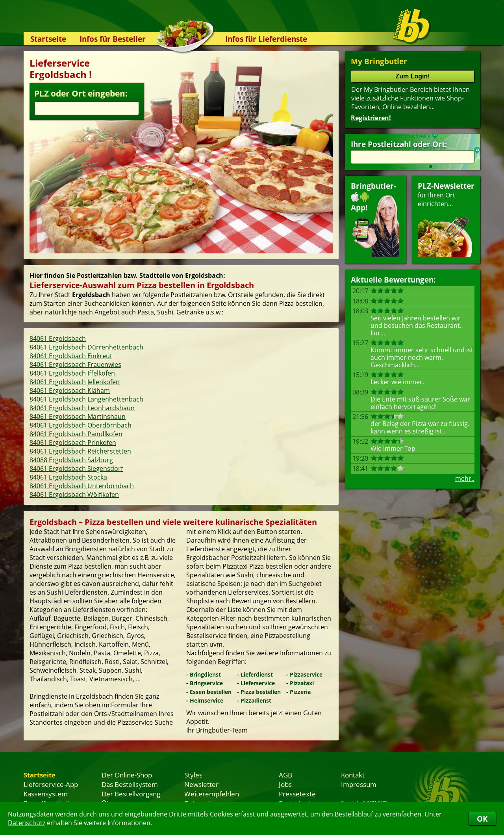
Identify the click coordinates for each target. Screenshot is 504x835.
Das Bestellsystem (130, 784)
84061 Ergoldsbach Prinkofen (73, 443)
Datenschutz (27, 823)
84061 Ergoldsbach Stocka (68, 477)
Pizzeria (300, 692)
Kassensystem (46, 794)
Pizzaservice (306, 674)
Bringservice (206, 683)
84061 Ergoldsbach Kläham (70, 391)
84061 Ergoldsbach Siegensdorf (76, 469)
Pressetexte (297, 794)
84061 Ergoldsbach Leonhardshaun (82, 408)
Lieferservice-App (51, 784)
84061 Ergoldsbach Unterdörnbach (82, 486)
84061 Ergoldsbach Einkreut (71, 356)
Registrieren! (371, 118)
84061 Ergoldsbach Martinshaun (78, 417)
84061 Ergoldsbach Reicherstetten (80, 451)
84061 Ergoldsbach (58, 338)
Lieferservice (258, 683)
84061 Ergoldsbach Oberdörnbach (81, 425)
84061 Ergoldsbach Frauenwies (75, 364)
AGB (285, 775)
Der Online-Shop (127, 775)
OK (482, 819)
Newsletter (201, 784)
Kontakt (353, 775)
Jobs (285, 784)
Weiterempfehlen (212, 794)
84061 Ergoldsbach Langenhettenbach (86, 399)
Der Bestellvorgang (131, 794)
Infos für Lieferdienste (266, 39)
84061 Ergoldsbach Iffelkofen (72, 373)
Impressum (359, 784)
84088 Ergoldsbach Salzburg (71, 460)
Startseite (48, 39)
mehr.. (465, 478)
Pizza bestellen (261, 692)
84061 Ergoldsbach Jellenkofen (75, 382)
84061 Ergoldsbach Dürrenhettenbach (86, 347)
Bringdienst (205, 674)
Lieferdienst (257, 674)
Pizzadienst (256, 700)
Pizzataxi (302, 683)
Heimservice (207, 700)
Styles (193, 775)
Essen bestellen (211, 692)
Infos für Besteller (113, 39)
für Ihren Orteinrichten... (446, 219)
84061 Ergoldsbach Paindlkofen (76, 434)
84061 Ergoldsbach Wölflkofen (74, 495)
